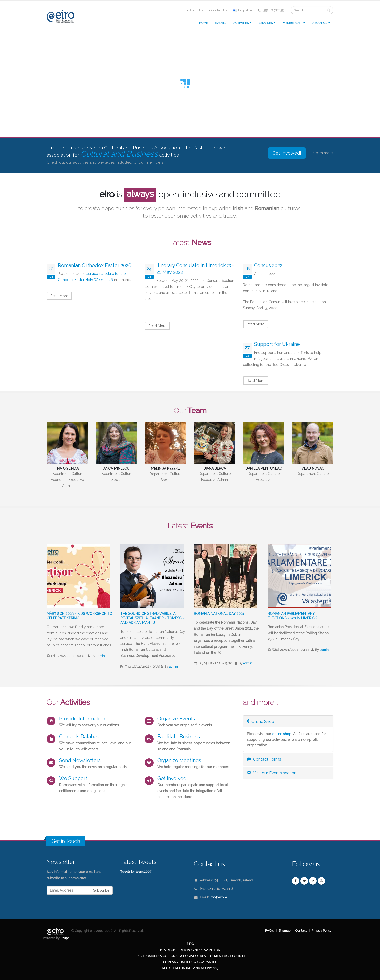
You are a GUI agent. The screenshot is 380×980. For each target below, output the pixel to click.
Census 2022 (268, 266)
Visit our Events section (272, 773)
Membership (292, 23)
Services (266, 23)
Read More (59, 296)
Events (221, 23)
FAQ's (269, 931)
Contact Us (218, 10)
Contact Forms (264, 759)
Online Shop (260, 722)
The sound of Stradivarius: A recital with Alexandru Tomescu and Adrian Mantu (152, 618)
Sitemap (284, 931)
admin (100, 656)
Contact (301, 931)
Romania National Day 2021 (219, 614)
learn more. (324, 153)
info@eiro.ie (218, 897)
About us (320, 23)
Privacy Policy (321, 931)
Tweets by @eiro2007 (136, 872)
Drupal (65, 938)
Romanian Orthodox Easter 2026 (95, 266)
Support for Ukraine (277, 344)
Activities (241, 23)
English (242, 10)
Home (203, 23)
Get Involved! (287, 153)
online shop (282, 734)
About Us (195, 10)
